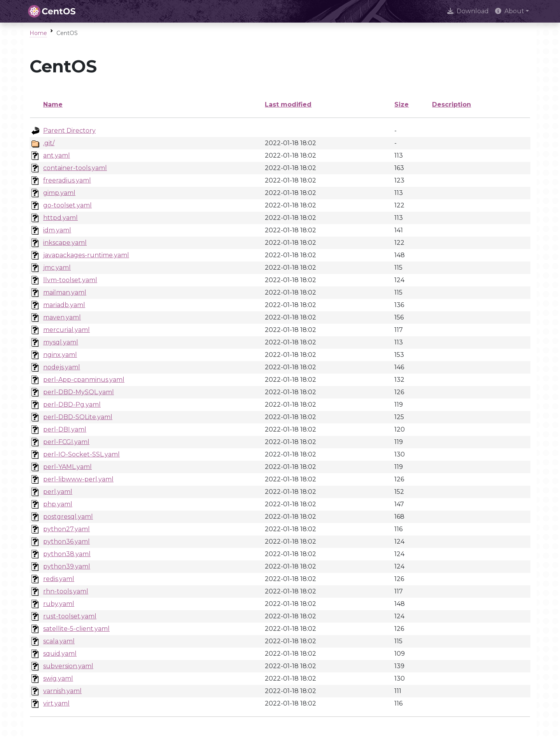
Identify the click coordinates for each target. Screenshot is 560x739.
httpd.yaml (60, 218)
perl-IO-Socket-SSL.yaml (81, 454)
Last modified (288, 104)
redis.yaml (59, 579)
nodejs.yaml (62, 367)
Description (451, 104)
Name (53, 104)
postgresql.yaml (68, 517)
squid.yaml (60, 654)
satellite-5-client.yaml (76, 629)
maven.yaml (62, 317)
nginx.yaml (60, 355)
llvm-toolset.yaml (70, 280)
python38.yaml (67, 554)
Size (402, 104)
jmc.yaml (57, 268)
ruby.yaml (59, 604)
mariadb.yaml (64, 305)
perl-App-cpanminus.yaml (84, 380)
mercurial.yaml (66, 330)
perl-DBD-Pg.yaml (72, 405)
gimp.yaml (59, 193)
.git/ (49, 143)
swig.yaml (58, 678)
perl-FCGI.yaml (66, 442)
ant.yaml (57, 155)
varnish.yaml (62, 691)
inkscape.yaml (65, 243)
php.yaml (58, 504)
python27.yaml (66, 529)
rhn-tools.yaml (66, 591)
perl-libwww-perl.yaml (78, 479)
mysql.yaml (61, 342)
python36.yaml (66, 542)
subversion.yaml (68, 666)
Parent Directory (69, 131)
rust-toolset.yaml (70, 616)
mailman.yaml (65, 292)
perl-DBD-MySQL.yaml (79, 392)
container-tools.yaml (75, 168)
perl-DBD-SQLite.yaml (78, 417)
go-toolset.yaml (67, 205)
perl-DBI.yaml (65, 429)
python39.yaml (67, 566)
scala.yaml (59, 641)
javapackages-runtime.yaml (86, 255)
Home (38, 33)
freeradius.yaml (67, 180)
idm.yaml (57, 230)
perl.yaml (58, 492)
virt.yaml (56, 703)
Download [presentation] (468, 11)
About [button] (510, 11)
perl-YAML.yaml (67, 467)
